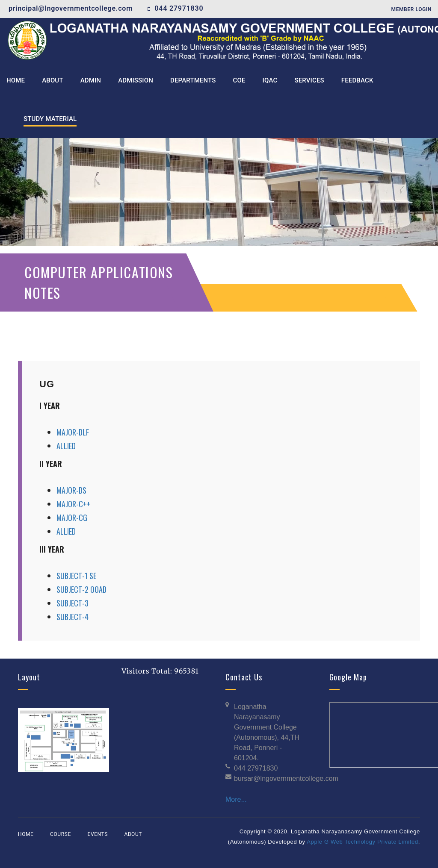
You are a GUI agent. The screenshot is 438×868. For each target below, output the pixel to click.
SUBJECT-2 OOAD (81, 589)
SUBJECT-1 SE (76, 576)
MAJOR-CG (72, 518)
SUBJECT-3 (73, 603)
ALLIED (66, 446)
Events (97, 834)
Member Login (411, 9)
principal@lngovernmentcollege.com (71, 8)
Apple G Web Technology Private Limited (363, 842)
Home (26, 834)
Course (61, 834)
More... (236, 799)
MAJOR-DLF (73, 432)
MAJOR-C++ (74, 504)
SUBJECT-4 (73, 617)
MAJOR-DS (71, 490)
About (133, 834)
